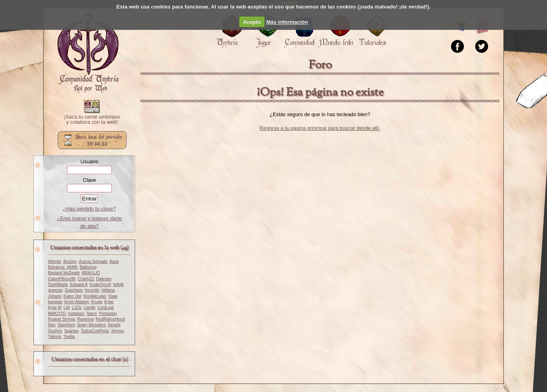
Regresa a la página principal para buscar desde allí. (320, 128)
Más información (287, 22)
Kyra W (55, 308)
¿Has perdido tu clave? (90, 209)
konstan (55, 302)
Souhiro (55, 331)
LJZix (77, 308)
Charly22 (86, 279)
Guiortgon (74, 290)
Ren (52, 325)
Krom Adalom (77, 302)
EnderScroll (100, 285)
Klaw (113, 296)
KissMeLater (95, 296)
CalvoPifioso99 (62, 279)
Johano (55, 296)
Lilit (67, 308)
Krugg (97, 302)
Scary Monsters (91, 325)
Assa (114, 262)
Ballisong (88, 267)
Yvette (69, 337)
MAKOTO (57, 314)
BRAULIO (91, 273)
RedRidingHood (110, 319)
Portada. (88, 53)
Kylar (109, 302)
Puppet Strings (62, 319)
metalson (76, 314)
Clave (89, 180)
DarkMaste (58, 285)
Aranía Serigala (93, 262)
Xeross (117, 331)
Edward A (79, 285)
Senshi (114, 325)
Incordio (92, 290)
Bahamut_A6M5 (63, 267)
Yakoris (55, 337)
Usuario (89, 162)
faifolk (118, 285)
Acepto (252, 22)
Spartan (71, 331)
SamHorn (66, 325)
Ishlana (108, 290)
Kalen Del (73, 296)
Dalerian (104, 279)
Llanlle (90, 308)
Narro (92, 314)
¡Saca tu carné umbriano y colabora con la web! (92, 120)
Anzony (70, 262)
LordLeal (106, 308)
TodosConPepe (95, 331)
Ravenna (85, 319)
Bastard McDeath (64, 273)
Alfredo (54, 262)
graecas (55, 290)
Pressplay (108, 314)
